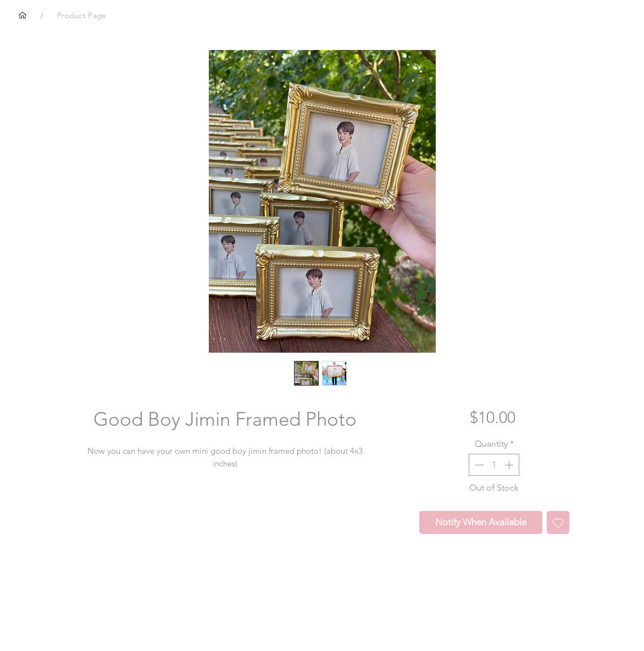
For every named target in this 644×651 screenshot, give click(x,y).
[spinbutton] (494, 465)
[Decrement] (478, 465)
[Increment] (510, 465)
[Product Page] (82, 15)
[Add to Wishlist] (558, 522)
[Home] (23, 15)
